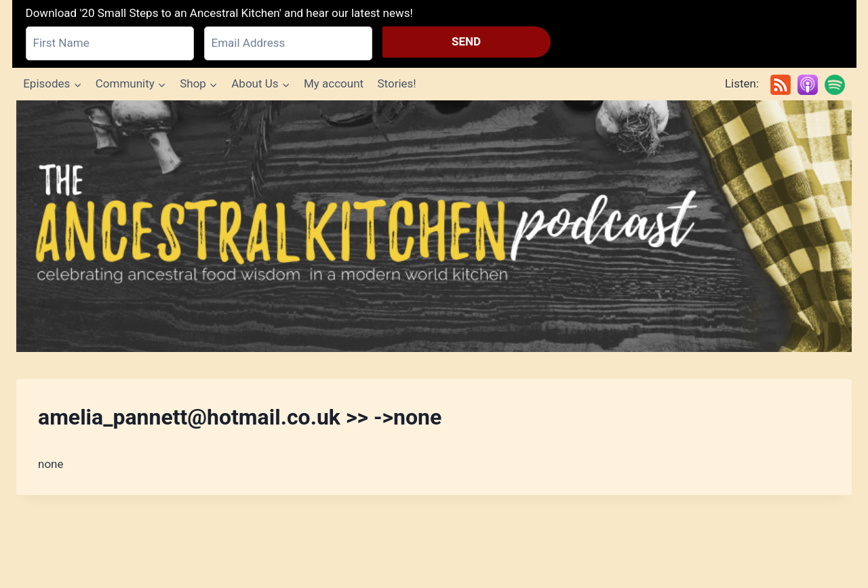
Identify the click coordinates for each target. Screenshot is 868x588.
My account (334, 83)
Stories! (396, 83)
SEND (466, 41)
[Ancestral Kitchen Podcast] (434, 226)
